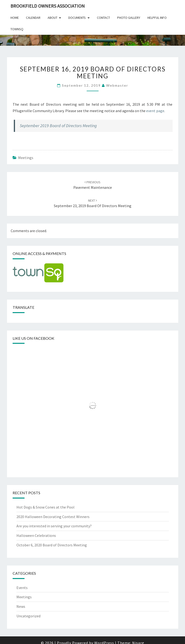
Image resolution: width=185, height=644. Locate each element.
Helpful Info (157, 18)
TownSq (17, 29)
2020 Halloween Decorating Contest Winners (53, 517)
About (52, 18)
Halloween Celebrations (36, 535)
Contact (103, 18)
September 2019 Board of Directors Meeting (58, 126)
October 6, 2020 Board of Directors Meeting (52, 545)
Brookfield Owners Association (48, 6)
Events (22, 588)
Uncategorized (28, 616)
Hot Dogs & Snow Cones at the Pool (45, 507)
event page (155, 111)
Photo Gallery (129, 18)
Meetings (26, 158)
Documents (77, 18)
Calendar (33, 18)
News (21, 606)
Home (15, 18)
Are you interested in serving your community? (54, 526)
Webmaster (117, 85)
